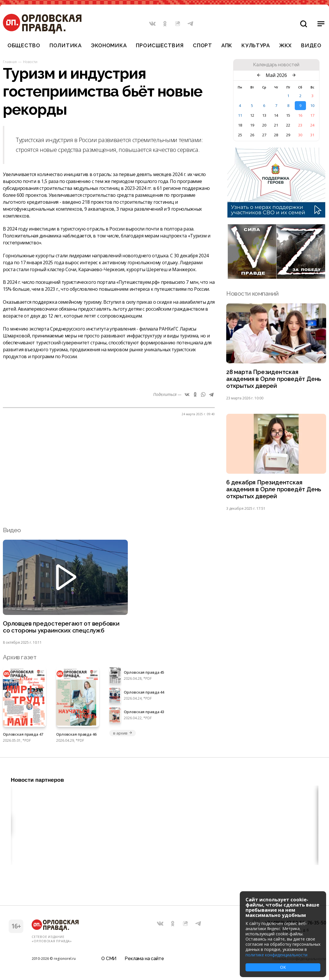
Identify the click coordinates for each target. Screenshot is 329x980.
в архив (123, 735)
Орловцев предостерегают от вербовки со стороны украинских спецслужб (62, 629)
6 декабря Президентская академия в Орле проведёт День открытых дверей (274, 491)
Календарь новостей (276, 65)
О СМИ (109, 958)
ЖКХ (286, 45)
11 (240, 115)
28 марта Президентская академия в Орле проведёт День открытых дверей (274, 379)
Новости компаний (252, 293)
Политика (66, 45)
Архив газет (20, 659)
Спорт (202, 45)
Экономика (109, 45)
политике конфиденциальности (276, 955)
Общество (24, 45)
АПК (227, 45)
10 (312, 105)
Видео (311, 45)
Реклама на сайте (144, 958)
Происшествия (160, 45)
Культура (256, 45)
